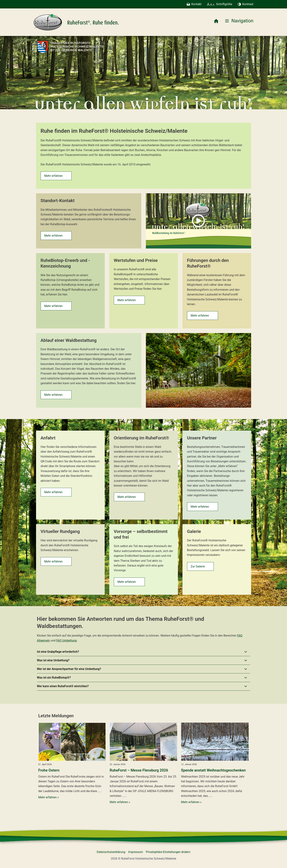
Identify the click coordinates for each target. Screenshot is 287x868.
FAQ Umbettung (66, 641)
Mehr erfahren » (49, 797)
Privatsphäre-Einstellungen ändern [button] (168, 852)
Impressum (136, 852)
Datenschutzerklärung (111, 852)
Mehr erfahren (53, 176)
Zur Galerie (198, 566)
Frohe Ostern (49, 770)
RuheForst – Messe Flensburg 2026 (139, 770)
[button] (6, 73)
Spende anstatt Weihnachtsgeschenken (213, 770)
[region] (143, 73)
